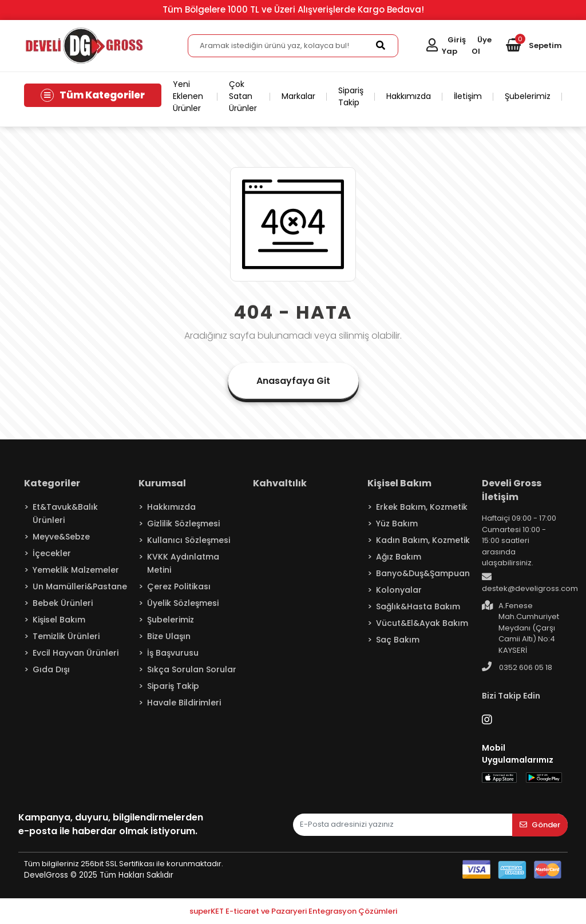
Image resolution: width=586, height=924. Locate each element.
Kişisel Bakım (59, 620)
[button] (534, 46)
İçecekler (52, 553)
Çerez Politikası (179, 586)
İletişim (468, 96)
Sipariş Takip (351, 96)
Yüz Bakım (397, 524)
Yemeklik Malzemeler (76, 570)
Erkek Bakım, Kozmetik (422, 507)
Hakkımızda (409, 96)
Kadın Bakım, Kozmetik (423, 540)
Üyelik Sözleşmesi (183, 603)
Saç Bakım (398, 640)
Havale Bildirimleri (184, 703)
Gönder (540, 825)
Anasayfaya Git (293, 381)
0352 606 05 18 (517, 667)
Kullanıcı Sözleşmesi (189, 540)
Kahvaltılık (280, 483)
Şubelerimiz (528, 96)
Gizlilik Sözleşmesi (183, 524)
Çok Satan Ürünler (243, 96)
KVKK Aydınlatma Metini (183, 563)
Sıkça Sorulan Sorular (192, 669)
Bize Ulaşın (169, 636)
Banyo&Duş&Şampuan (423, 573)
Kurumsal (162, 483)
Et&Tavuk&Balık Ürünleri (65, 513)
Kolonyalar (399, 590)
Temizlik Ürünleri (66, 636)
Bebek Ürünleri (63, 603)
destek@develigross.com (530, 583)
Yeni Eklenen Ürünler (188, 96)
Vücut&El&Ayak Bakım (422, 623)
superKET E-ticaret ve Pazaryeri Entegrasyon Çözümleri (293, 911)
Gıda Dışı (51, 669)
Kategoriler (52, 483)
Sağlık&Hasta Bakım (418, 606)
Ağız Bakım (399, 557)
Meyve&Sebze (61, 537)
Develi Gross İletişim (512, 490)
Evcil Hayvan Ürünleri (76, 653)
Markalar (298, 96)
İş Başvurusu (173, 653)
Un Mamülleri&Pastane (80, 586)
